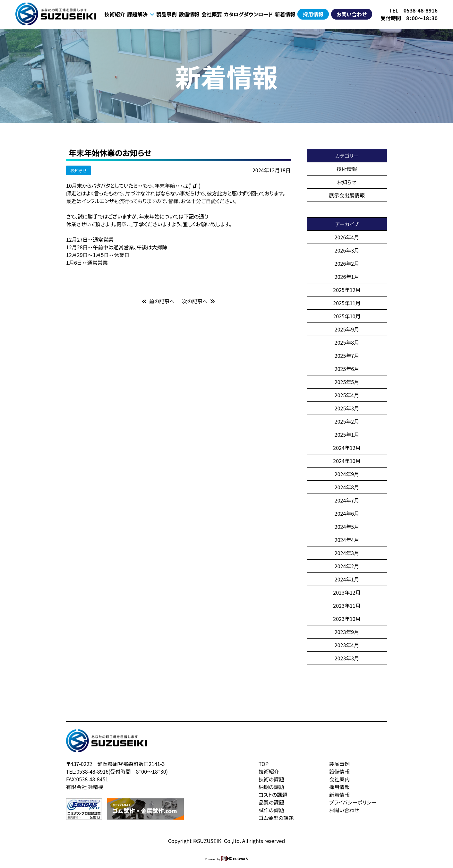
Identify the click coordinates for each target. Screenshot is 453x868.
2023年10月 (347, 619)
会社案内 (339, 779)
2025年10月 (347, 316)
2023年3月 (347, 658)
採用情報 (313, 14)
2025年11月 (347, 303)
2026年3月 (347, 250)
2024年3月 (347, 553)
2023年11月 (347, 606)
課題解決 (141, 14)
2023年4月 (347, 645)
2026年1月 (347, 277)
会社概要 (212, 14)
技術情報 (347, 169)
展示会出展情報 (347, 195)
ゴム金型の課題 (276, 818)
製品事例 (167, 14)
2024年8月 (347, 487)
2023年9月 (347, 632)
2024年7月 (347, 500)
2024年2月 (347, 566)
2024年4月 (347, 540)
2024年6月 (347, 513)
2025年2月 (347, 421)
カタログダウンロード (248, 14)
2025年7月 (347, 356)
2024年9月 (347, 474)
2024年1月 (347, 579)
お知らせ (78, 170)
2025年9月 (347, 329)
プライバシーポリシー (353, 802)
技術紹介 (115, 14)
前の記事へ (158, 301)
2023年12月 (347, 592)
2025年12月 (347, 290)
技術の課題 (271, 779)
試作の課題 (271, 810)
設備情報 (189, 14)
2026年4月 (347, 237)
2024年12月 (347, 448)
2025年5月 (347, 382)
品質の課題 (271, 802)
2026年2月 (347, 263)
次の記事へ (199, 301)
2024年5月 (347, 527)
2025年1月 (347, 434)
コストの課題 (273, 795)
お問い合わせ (352, 14)
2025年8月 (347, 342)
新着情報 (285, 14)
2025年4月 (347, 395)
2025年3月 (347, 408)
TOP (264, 764)
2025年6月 (347, 369)
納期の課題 (271, 787)
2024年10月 (347, 461)
